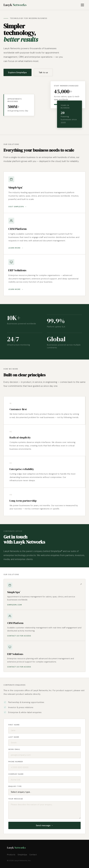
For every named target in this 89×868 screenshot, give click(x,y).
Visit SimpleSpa (16, 207)
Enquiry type (15, 786)
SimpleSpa (22, 855)
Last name (14, 737)
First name (14, 725)
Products (11, 855)
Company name (16, 774)
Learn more (14, 248)
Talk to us (43, 72)
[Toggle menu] (83, 5)
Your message (16, 799)
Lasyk (15, 5)
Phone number (16, 762)
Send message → (45, 825)
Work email (14, 749)
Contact (33, 855)
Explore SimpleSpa (18, 72)
